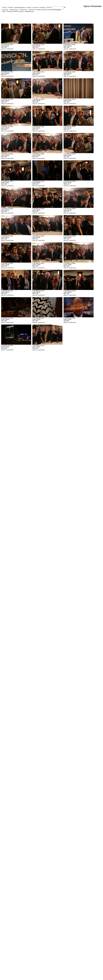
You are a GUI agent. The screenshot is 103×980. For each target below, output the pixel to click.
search (49, 7)
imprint (42, 7)
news (4, 7)
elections (24, 10)
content (10, 7)
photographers (20, 7)
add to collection (7, 49)
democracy (14, 10)
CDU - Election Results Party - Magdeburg (18, 11)
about (29, 7)
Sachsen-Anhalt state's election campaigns (45, 10)
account (35, 7)
